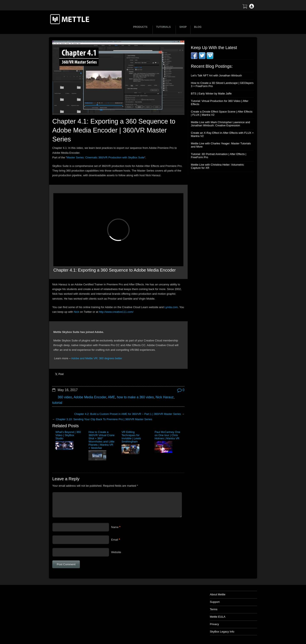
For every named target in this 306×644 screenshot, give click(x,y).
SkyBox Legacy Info (222, 632)
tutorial (57, 403)
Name (115, 527)
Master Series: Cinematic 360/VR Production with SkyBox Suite (106, 157)
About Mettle (218, 594)
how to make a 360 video (135, 397)
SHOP (183, 27)
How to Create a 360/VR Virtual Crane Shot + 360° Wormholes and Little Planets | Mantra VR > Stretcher (101, 440)
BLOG (198, 27)
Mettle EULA (218, 617)
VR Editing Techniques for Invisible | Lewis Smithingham (131, 437)
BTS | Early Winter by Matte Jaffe (211, 94)
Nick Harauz (165, 397)
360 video (65, 397)
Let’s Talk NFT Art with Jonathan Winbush (216, 75)
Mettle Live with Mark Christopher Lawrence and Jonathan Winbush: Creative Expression (220, 124)
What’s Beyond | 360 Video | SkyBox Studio (68, 435)
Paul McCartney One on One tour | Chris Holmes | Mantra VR (167, 435)
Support (215, 602)
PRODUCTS (141, 27)
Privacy (215, 624)
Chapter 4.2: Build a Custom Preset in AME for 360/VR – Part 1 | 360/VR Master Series (127, 414)
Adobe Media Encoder (90, 397)
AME (112, 397)
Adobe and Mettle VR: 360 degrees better (97, 358)
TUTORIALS (164, 27)
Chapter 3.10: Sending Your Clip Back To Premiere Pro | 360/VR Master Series (104, 419)
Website (116, 552)
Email (115, 540)
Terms (214, 609)
